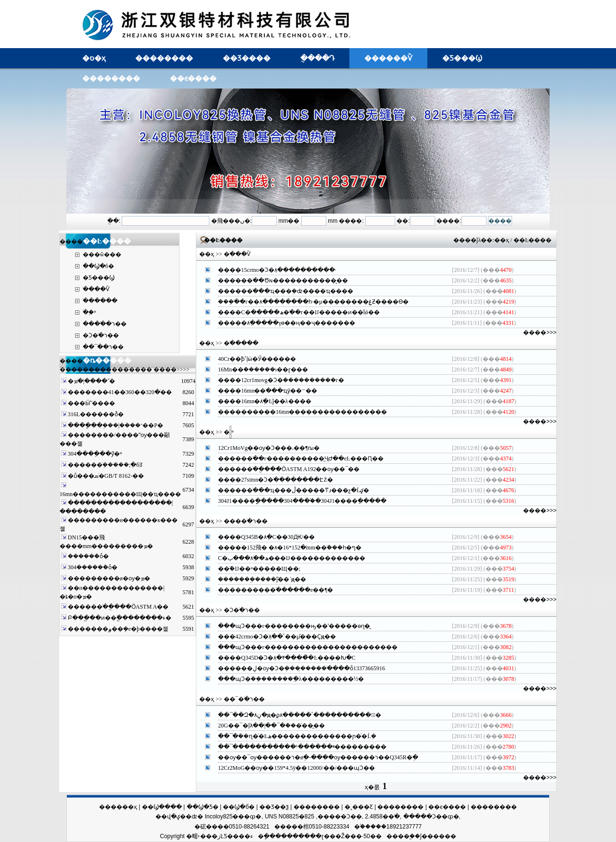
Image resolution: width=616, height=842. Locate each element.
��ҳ (502, 240)
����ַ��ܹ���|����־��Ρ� (115, 425)
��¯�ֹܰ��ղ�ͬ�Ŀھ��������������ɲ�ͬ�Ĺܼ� (297, 736)
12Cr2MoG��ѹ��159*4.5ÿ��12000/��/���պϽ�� (296, 768)
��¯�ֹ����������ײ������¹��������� (302, 747)
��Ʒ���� (247, 58)
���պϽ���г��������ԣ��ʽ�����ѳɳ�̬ (294, 626)
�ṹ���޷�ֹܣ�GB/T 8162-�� (106, 476)
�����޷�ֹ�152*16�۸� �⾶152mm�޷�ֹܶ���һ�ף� (290, 548)
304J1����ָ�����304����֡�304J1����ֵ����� (302, 501)
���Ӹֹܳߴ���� (91, 403)
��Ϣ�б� (98, 266)
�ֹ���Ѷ (96, 289)
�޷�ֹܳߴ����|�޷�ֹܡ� (91, 381)
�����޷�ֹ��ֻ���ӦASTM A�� (118, 607)
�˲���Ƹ (359, 807)
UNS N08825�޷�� (285, 816)
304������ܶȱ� (93, 567)
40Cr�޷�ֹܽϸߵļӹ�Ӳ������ (257, 359)
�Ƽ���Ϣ (462, 58)
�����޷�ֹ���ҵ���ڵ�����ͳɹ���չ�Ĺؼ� (294, 490)
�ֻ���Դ (317, 58)
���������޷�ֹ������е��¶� (276, 590)
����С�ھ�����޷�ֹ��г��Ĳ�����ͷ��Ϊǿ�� (299, 312)
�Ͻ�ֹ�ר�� (101, 335)
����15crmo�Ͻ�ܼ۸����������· (277, 270)
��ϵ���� (193, 78)
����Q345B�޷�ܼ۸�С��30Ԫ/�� (266, 537)
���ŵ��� (102, 255)
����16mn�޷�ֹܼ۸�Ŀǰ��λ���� (265, 401)
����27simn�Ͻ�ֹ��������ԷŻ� (276, 480)
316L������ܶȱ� (96, 414)
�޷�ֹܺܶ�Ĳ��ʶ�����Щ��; (259, 569)
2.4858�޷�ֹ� (382, 816)
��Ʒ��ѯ (274, 807)
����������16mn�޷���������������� (302, 412)
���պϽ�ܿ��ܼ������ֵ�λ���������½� (291, 679)
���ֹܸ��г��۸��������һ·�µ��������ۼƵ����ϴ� (313, 302)
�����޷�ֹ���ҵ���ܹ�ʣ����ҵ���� (286, 291)
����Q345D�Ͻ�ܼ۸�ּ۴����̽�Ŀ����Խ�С (287, 658)
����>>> (540, 332)
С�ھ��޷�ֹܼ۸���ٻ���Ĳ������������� (292, 558)
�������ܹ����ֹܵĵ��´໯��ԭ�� (262, 579)
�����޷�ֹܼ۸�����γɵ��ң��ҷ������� (287, 323)
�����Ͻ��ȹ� (431, 816)
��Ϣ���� (162, 807)
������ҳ (118, 807)
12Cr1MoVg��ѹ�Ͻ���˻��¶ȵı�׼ (269, 448)
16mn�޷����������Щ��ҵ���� (120, 494)
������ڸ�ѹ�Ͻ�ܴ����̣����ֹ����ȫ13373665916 (302, 668)
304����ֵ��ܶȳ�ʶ (95, 454)
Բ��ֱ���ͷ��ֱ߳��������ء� (120, 618)
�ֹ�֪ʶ (89, 312)
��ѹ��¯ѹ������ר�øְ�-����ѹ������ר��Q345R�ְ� (318, 757)
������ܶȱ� (88, 556)
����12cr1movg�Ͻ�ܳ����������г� (281, 380)
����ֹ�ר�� (105, 324)
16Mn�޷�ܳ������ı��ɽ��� (263, 370)
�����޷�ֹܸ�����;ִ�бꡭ (105, 465)
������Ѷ (388, 58)
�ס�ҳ (94, 58)
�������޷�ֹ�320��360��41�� (120, 392)
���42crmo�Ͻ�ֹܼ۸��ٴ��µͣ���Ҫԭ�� (277, 637)
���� (398, 836)
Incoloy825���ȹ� (233, 816)
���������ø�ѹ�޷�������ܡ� (109, 578)
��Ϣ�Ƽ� (203, 807)
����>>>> (172, 370)
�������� (164, 58)
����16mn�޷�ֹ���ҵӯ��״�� (268, 391)
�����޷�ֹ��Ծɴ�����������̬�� (283, 281)
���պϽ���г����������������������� (308, 647)
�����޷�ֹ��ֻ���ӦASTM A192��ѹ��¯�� (289, 469)
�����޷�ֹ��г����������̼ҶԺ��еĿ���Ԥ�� (301, 459)
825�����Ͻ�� (333, 816)
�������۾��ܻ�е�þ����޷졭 (118, 629)
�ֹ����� (100, 301)
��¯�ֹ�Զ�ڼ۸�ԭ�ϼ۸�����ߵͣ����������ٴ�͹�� (300, 715)
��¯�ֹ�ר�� (103, 347)
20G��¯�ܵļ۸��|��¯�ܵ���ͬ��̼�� (271, 726)
